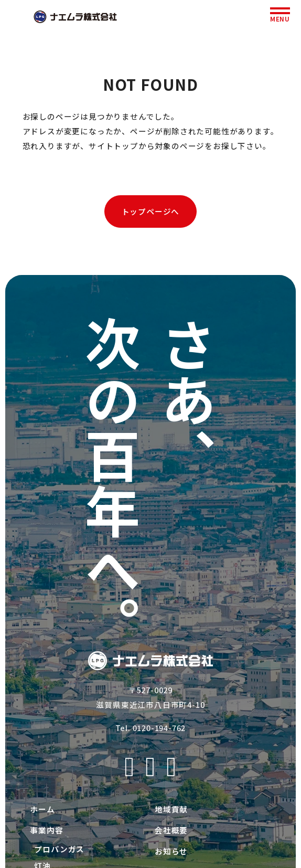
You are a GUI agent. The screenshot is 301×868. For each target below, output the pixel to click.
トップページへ (151, 211)
